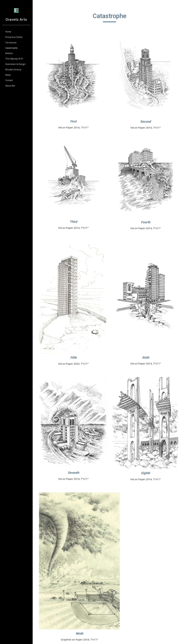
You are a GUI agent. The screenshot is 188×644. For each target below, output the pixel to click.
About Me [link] (10, 86)
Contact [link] (9, 80)
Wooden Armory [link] (13, 69)
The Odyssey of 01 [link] (14, 59)
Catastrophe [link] (11, 48)
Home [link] (8, 32)
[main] (110, 17)
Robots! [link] (9, 53)
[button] (185, 4)
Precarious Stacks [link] (14, 37)
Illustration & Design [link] (15, 64)
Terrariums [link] (11, 43)
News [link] (8, 75)
